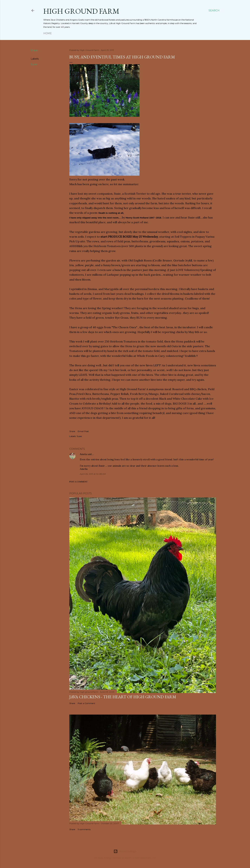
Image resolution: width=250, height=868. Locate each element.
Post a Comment (78, 482)
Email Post (83, 431)
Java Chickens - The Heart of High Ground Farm (123, 697)
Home (48, 33)
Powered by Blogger (125, 851)
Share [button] (34, 50)
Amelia (83, 454)
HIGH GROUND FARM (81, 11)
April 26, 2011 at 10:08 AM (93, 474)
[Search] (214, 11)
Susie (34, 64)
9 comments (84, 829)
